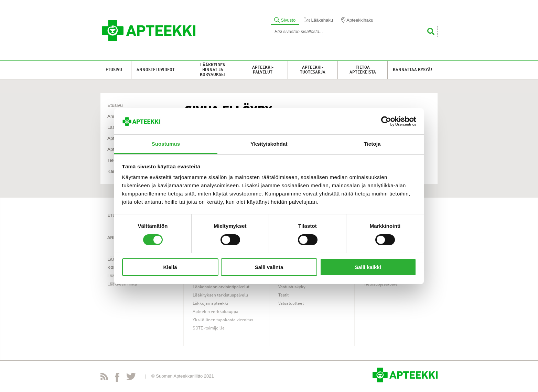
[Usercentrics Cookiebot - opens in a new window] (386, 121)
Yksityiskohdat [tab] (269, 144)
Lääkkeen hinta (122, 284)
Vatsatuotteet (291, 304)
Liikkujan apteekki (210, 304)
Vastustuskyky (292, 287)
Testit (283, 295)
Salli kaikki (368, 267)
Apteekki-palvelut (263, 70)
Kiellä (170, 267)
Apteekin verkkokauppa (216, 312)
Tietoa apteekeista (363, 70)
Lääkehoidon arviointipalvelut (221, 287)
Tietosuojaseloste (381, 284)
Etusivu (114, 70)
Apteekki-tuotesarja (313, 70)
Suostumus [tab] (166, 144)
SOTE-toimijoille (209, 328)
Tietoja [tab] (372, 144)
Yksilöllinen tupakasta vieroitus (223, 320)
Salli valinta (269, 267)
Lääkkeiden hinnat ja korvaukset (213, 70)
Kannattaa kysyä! (412, 70)
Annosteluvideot (156, 70)
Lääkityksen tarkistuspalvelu (220, 295)
